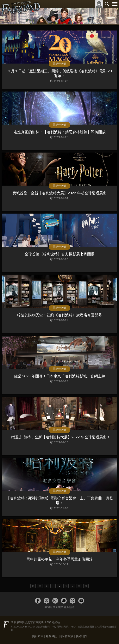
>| (86, 586)
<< (40, 586)
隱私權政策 (66, 636)
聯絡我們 (81, 636)
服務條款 (51, 636)
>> (79, 586)
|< (33, 586)
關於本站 (38, 636)
